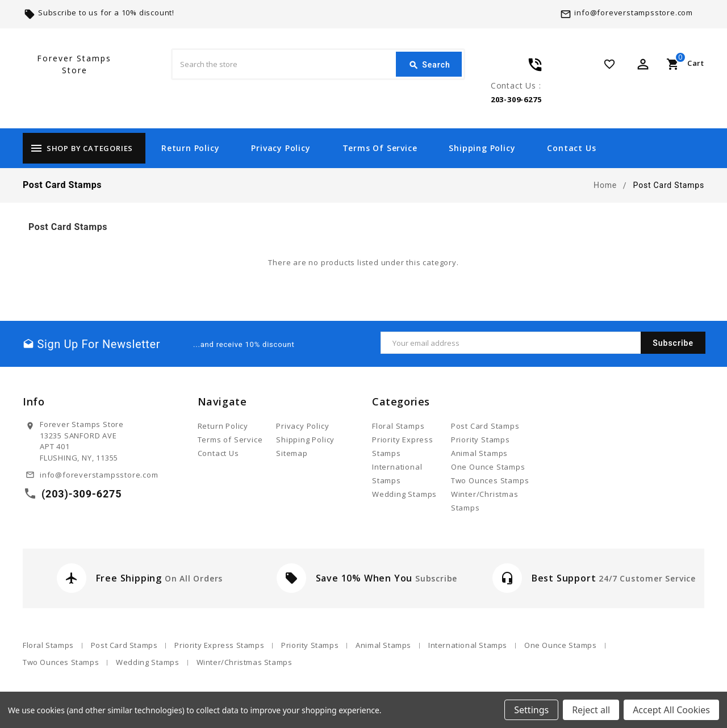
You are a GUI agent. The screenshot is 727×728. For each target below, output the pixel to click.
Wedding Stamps (404, 494)
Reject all (591, 710)
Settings (531, 710)
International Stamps (468, 645)
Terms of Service (380, 148)
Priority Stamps (481, 440)
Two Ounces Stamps (490, 480)
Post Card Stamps (485, 426)
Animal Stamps (479, 453)
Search (429, 65)
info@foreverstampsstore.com (634, 12)
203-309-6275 (516, 99)
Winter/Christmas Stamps (245, 662)
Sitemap (292, 453)
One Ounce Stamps (488, 467)
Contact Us (571, 148)
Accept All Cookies (671, 710)
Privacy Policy (281, 148)
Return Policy (190, 148)
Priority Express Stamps (219, 645)
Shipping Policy (482, 148)
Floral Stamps (398, 426)
